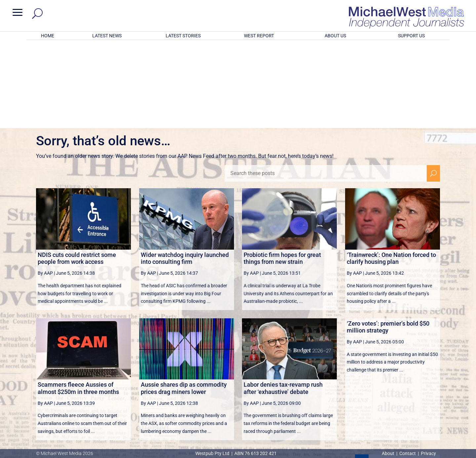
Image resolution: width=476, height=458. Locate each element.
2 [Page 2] (376, 375)
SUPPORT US (411, 36)
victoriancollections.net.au (263, 391)
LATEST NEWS (107, 36)
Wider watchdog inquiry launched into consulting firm (185, 172)
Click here (265, 427)
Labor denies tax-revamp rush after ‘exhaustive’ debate (283, 302)
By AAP (45, 187)
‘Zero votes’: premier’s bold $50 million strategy (388, 241)
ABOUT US (335, 36)
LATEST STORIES (183, 36)
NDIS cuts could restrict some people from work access (77, 172)
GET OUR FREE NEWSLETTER (238, 416)
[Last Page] (433, 375)
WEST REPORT (259, 36)
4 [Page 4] (404, 375)
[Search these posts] (326, 87)
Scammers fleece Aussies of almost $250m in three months (78, 302)
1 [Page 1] (362, 375)
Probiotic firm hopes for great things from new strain (282, 172)
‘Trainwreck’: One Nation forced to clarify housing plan (391, 172)
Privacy (428, 453)
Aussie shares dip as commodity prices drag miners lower (184, 302)
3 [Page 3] (390, 375)
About (389, 453)
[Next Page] (418, 375)
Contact (408, 453)
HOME (48, 36)
